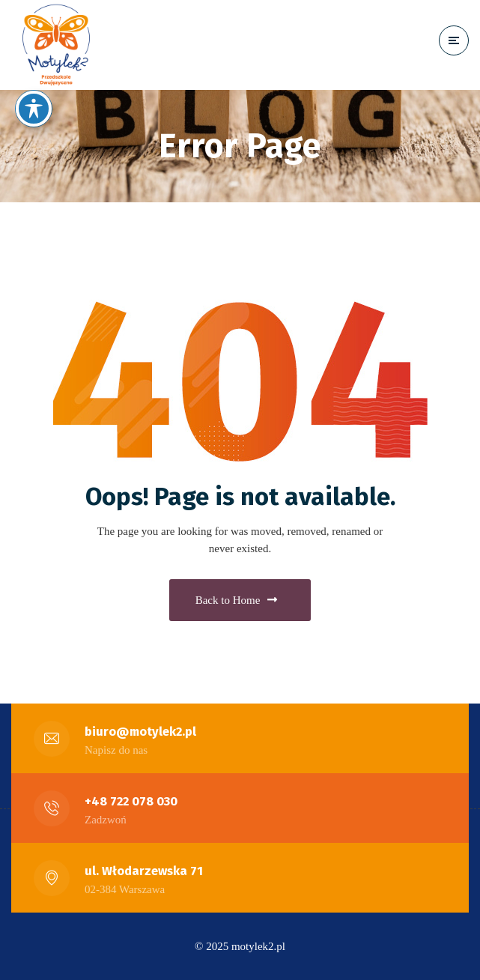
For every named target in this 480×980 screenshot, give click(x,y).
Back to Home (237, 600)
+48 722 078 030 (131, 801)
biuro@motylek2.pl (140, 732)
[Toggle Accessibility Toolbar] (34, 109)
